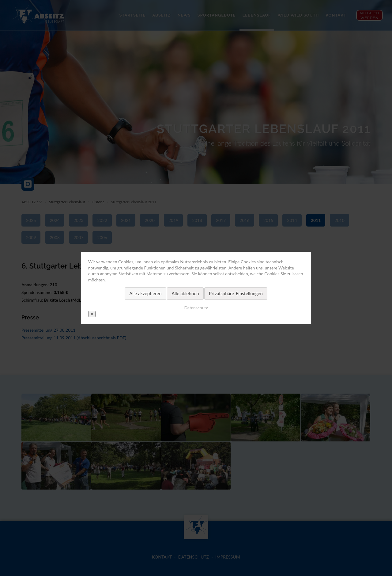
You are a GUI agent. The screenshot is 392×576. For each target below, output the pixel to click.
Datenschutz (196, 308)
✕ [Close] (92, 314)
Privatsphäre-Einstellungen (236, 293)
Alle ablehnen (185, 293)
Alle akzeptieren (145, 293)
